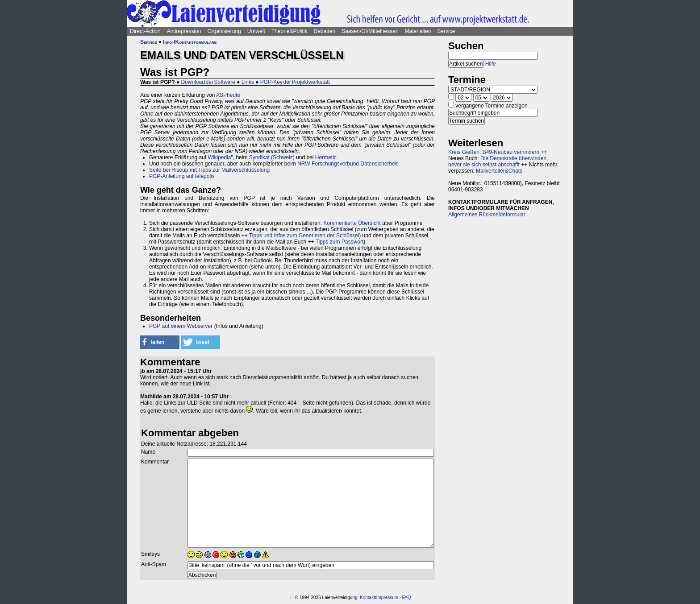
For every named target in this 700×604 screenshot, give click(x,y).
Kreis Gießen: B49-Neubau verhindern (494, 152)
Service (446, 31)
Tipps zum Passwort (340, 242)
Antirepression (184, 31)
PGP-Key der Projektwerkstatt (295, 82)
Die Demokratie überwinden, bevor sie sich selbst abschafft (498, 161)
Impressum (387, 598)
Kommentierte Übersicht (352, 223)
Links (248, 82)
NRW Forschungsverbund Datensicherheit (348, 164)
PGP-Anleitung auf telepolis (182, 176)
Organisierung (224, 31)
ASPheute (228, 95)
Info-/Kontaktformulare (190, 42)
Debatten (325, 31)
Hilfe (491, 64)
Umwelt (256, 31)
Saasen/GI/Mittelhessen (370, 31)
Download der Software (208, 82)
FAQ (407, 598)
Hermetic (326, 157)
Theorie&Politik (290, 31)
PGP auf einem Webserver (181, 326)
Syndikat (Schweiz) (272, 157)
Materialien (418, 31)
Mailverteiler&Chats (499, 171)
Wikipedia (219, 157)
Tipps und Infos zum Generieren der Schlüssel (304, 236)
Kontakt (367, 598)
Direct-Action (145, 31)
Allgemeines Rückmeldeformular (487, 215)
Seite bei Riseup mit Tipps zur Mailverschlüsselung (209, 170)
